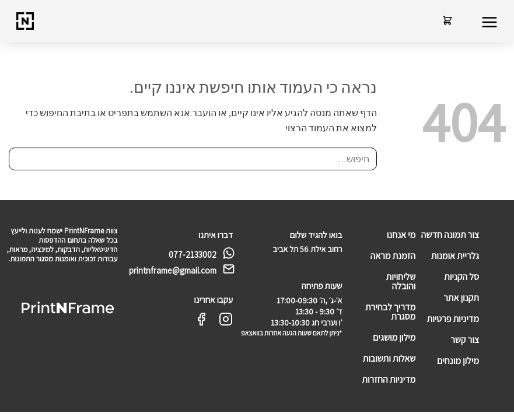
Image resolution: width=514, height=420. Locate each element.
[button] (489, 23)
